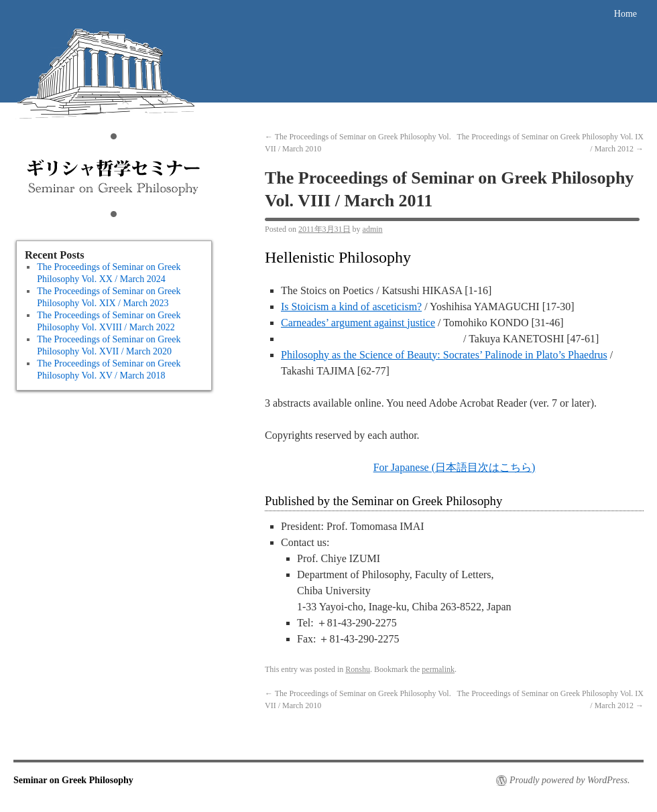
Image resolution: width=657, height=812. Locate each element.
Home (625, 14)
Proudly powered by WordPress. (570, 780)
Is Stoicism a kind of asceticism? (351, 307)
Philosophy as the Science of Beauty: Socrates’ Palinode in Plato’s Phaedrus (444, 355)
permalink (438, 669)
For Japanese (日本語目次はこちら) (455, 467)
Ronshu (358, 669)
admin (373, 229)
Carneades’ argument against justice (358, 323)
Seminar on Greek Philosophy (114, 118)
